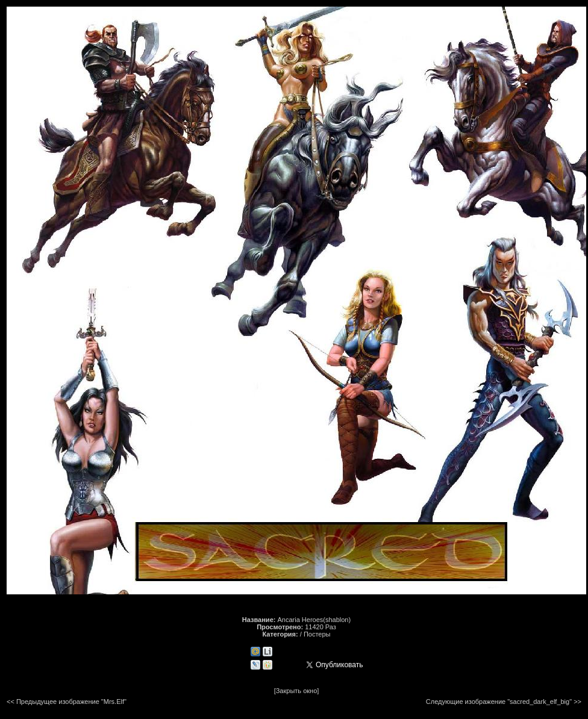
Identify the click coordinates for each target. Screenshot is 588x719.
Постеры (317, 634)
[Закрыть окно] (297, 691)
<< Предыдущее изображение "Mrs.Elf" (67, 702)
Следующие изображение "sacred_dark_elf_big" (499, 702)
